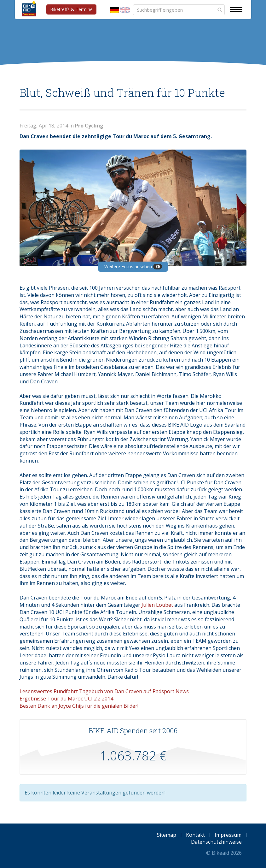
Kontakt (195, 835)
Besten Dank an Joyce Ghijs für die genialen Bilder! (79, 706)
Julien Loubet (157, 605)
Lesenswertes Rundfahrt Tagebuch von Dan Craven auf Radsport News (104, 691)
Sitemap (167, 835)
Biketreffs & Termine (71, 9)
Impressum (228, 835)
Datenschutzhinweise (216, 842)
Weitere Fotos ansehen (133, 266)
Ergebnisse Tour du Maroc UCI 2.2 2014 (66, 699)
